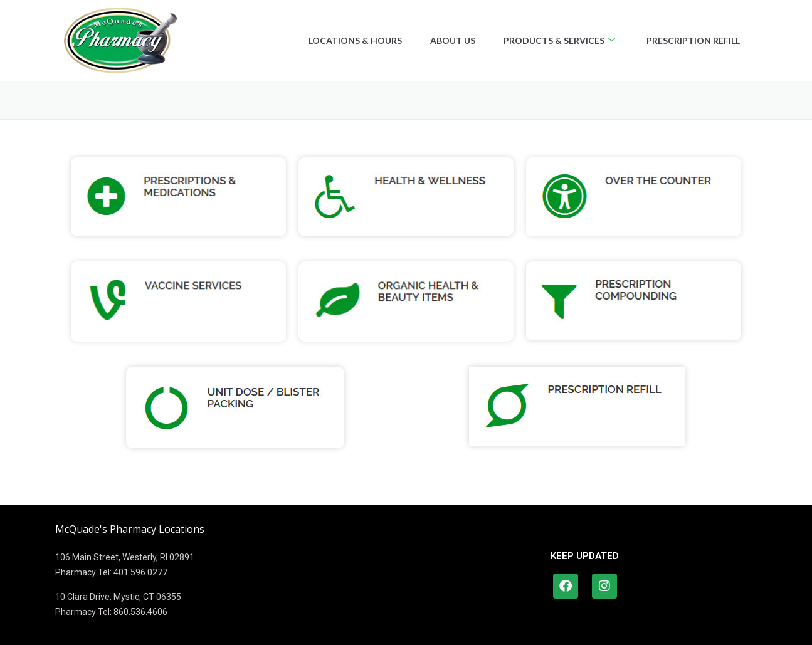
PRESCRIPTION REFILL (692, 40)
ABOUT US (445, 40)
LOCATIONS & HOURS (344, 40)
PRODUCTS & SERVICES (554, 40)
